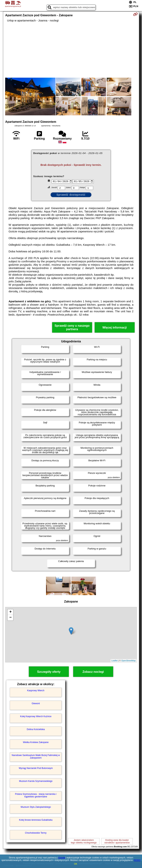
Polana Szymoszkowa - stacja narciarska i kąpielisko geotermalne (36, 795)
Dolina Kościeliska (36, 729)
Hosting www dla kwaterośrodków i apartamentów (117, 841)
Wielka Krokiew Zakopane (36, 742)
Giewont (36, 703)
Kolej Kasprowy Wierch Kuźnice (36, 716)
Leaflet (115, 661)
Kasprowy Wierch (36, 691)
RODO (137, 860)
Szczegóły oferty (49, 672)
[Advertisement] (71, 50)
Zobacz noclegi (93, 672)
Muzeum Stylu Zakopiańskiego (36, 807)
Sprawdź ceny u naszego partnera (72, 327)
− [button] (10, 618)
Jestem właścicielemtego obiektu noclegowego (84, 841)
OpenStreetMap (129, 661)
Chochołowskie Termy (36, 833)
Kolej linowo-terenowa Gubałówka (36, 820)
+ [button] (10, 612)
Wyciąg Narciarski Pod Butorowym (36, 768)
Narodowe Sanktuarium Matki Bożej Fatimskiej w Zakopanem (36, 757)
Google (62, 858)
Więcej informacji (115, 328)
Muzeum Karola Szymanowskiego (36, 781)
